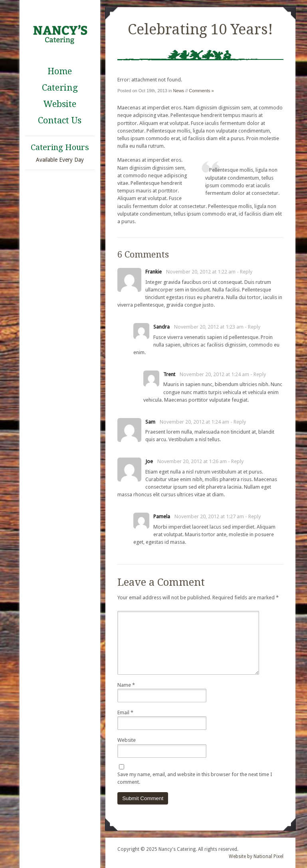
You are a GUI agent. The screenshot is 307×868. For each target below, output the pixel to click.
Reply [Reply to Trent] (260, 374)
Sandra (161, 327)
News (179, 91)
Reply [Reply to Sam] (240, 422)
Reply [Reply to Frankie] (246, 272)
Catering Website (60, 96)
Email (125, 712)
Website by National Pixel (256, 856)
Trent (169, 374)
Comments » (201, 91)
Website (127, 740)
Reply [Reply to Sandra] (254, 327)
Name (126, 685)
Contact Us (60, 120)
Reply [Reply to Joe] (237, 461)
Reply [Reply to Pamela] (255, 516)
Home (60, 71)
